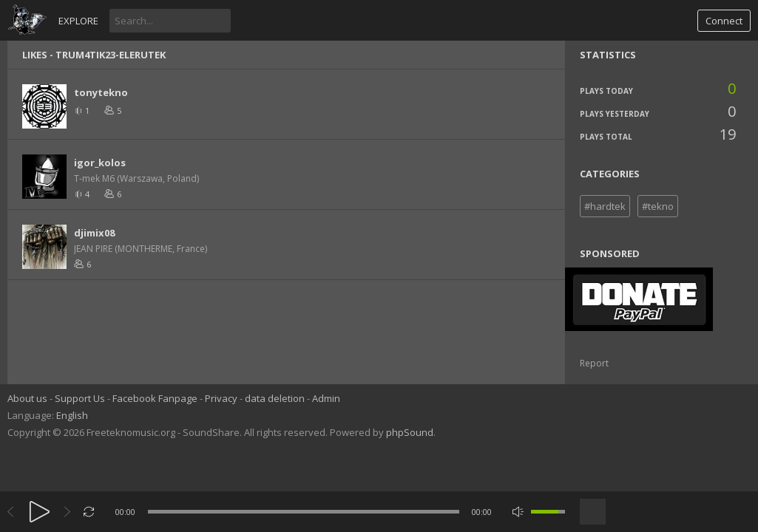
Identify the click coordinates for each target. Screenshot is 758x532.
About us (27, 398)
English (72, 415)
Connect (724, 21)
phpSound (410, 432)
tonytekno (101, 92)
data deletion (275, 398)
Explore (78, 21)
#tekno (658, 206)
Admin (326, 398)
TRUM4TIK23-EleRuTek (111, 55)
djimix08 (94, 233)
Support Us (80, 398)
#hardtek (605, 206)
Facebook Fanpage (155, 398)
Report (594, 363)
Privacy (221, 398)
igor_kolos (100, 163)
